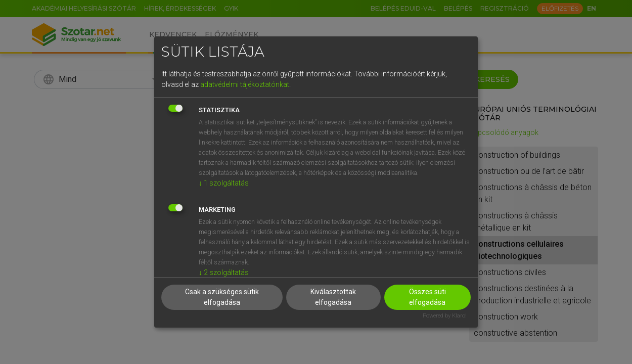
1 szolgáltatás (224, 183)
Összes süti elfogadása (427, 297)
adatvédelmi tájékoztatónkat (245, 84)
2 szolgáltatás (224, 272)
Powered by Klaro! (445, 316)
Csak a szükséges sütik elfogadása (222, 297)
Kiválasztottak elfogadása (333, 297)
